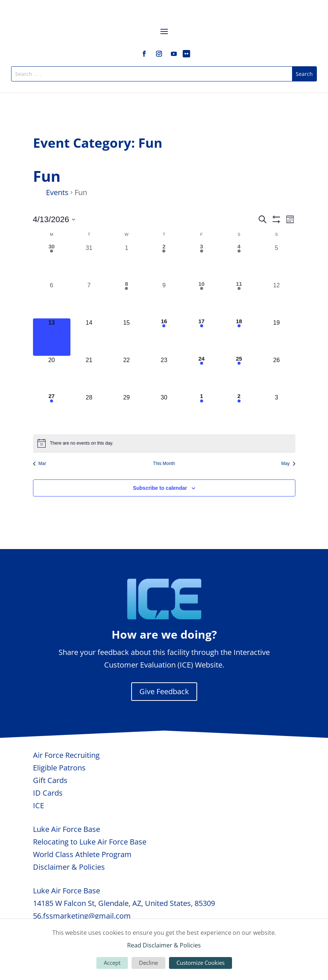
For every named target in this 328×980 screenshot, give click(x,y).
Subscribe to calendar (160, 488)
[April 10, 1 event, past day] (201, 300)
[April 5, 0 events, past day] (276, 262)
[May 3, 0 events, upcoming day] (276, 412)
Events (57, 192)
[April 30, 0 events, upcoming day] (164, 412)
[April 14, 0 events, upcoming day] (89, 337)
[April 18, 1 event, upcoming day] (239, 337)
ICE (39, 805)
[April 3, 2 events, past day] (201, 262)
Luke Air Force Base (67, 829)
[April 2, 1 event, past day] (164, 262)
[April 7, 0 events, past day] (89, 300)
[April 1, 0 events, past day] (127, 262)
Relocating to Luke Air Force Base (90, 842)
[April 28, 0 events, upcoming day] (89, 412)
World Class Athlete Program (82, 854)
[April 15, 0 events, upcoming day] (127, 337)
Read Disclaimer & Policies (164, 945)
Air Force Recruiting (66, 755)
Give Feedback (164, 691)
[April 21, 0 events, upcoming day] (89, 374)
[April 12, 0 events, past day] (276, 300)
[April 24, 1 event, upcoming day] (201, 374)
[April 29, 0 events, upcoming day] (127, 412)
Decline (148, 963)
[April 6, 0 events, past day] (52, 300)
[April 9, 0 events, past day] (164, 300)
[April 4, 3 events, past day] (239, 262)
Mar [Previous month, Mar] (40, 464)
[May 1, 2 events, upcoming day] (201, 412)
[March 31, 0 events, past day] (89, 262)
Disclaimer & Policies (69, 867)
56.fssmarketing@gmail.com (82, 916)
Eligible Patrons (59, 768)
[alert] (164, 443)
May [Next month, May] (288, 464)
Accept (112, 963)
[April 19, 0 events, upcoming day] (276, 337)
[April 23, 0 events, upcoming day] (164, 374)
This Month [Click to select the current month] (164, 464)
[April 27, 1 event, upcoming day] (52, 412)
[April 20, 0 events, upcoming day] (52, 374)
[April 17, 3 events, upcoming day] (201, 337)
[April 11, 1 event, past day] (239, 300)
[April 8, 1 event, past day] (127, 300)
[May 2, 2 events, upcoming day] (239, 412)
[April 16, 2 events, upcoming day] (164, 337)
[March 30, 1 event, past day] (52, 262)
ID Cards (48, 793)
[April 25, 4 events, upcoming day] (239, 374)
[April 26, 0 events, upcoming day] (276, 374)
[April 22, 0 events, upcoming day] (127, 374)
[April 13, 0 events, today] (52, 337)
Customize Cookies (201, 963)
